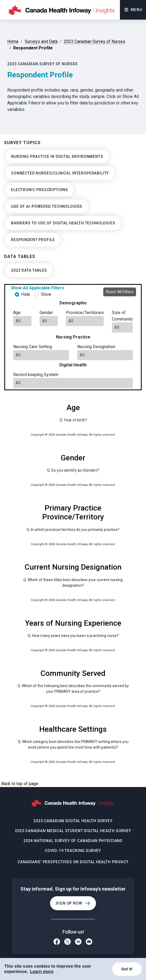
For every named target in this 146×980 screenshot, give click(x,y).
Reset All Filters (120, 292)
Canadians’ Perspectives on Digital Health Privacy (73, 862)
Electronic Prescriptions (40, 190)
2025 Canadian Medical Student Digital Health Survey (73, 831)
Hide (26, 294)
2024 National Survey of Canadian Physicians (73, 841)
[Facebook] (57, 942)
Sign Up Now (69, 903)
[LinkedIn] (78, 942)
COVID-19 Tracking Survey (73, 851)
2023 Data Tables (29, 270)
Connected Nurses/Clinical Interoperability (60, 173)
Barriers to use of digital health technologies (63, 223)
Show (46, 294)
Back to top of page (20, 784)
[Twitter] (67, 942)
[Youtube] (89, 942)
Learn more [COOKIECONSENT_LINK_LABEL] (42, 972)
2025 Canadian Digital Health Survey (73, 821)
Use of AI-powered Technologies (47, 206)
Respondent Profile (33, 240)
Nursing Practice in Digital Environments (57, 156)
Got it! (127, 969)
